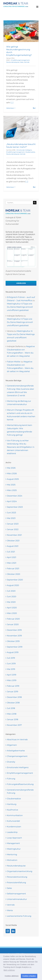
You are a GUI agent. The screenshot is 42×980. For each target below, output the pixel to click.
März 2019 (12, 680)
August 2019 (13, 652)
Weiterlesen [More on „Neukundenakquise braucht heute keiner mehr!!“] (10, 187)
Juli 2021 (11, 552)
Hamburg (12, 804)
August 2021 (13, 546)
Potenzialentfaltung (16, 883)
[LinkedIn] (13, 931)
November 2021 (14, 535)
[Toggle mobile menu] (37, 7)
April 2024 (12, 501)
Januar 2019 (12, 692)
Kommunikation (15, 815)
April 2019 (12, 675)
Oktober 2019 (13, 641)
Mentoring (12, 854)
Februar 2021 (13, 569)
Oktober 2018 (13, 703)
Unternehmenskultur (17, 899)
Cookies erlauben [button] (29, 976)
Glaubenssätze (30, 152)
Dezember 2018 (14, 697)
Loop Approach (14, 838)
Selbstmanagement (16, 894)
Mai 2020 (11, 602)
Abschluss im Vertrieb (17, 740)
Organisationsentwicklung (20, 871)
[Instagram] (8, 931)
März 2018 (12, 714)
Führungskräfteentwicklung (20, 784)
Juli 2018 (11, 708)
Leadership (12, 832)
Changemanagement (17, 756)
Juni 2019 (11, 664)
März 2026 (12, 473)
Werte (10, 910)
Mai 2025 (11, 485)
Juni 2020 (12, 597)
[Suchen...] (19, 203)
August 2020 (13, 585)
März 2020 (12, 613)
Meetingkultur (14, 849)
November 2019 (14, 636)
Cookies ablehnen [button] (12, 976)
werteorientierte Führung (19, 916)
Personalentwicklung (17, 877)
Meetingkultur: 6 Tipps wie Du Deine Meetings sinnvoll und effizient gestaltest (20, 307)
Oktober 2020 (13, 574)
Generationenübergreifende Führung (20, 791)
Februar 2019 (13, 686)
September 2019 (15, 647)
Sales (22, 62)
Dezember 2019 (14, 630)
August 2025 (13, 479)
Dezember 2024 (15, 496)
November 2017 (14, 725)
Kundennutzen (14, 827)
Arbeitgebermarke (16, 751)
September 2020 (15, 580)
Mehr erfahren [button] (9, 970)
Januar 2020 (13, 624)
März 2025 (12, 490)
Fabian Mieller (14, 362)
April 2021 (12, 557)
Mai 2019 (11, 669)
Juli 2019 (11, 658)
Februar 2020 (13, 619)
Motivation (12, 860)
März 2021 (12, 563)
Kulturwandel (13, 821)
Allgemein (12, 745)
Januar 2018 (13, 719)
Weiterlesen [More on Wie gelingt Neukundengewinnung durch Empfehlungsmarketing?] (10, 108)
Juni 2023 (11, 513)
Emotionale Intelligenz (24, 150)
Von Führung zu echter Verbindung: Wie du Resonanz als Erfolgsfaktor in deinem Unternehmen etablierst (21, 447)
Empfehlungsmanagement (20, 60)
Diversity (11, 762)
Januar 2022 (13, 529)
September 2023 (15, 507)
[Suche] (35, 203)
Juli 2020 (11, 591)
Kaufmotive (12, 810)
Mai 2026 (11, 468)
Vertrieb (27, 62)
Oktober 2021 (13, 541)
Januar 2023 (13, 524)
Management (13, 843)
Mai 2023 (11, 518)
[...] (12, 103)
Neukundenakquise (13, 62)
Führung (11, 779)
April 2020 (12, 608)
